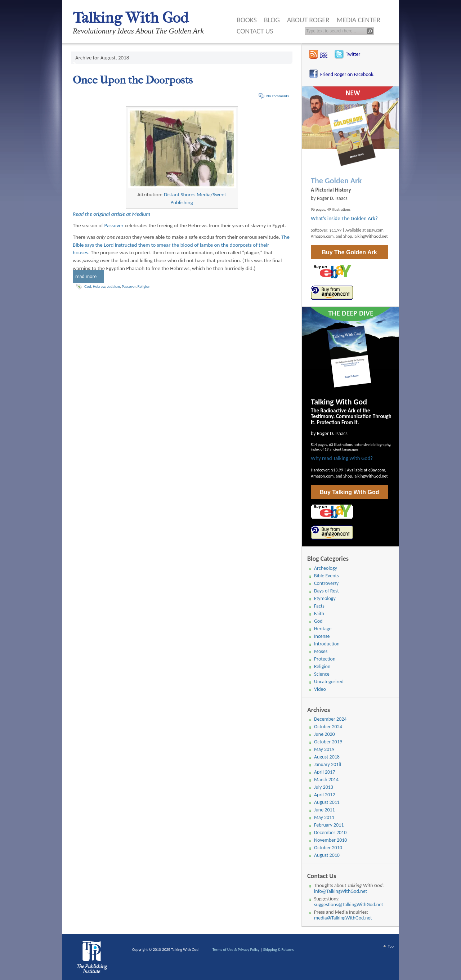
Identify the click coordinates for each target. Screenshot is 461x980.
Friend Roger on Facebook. (347, 74)
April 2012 (325, 795)
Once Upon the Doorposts (133, 80)
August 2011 (327, 802)
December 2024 (330, 719)
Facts (319, 606)
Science (322, 674)
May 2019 (324, 749)
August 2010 (327, 855)
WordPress (93, 959)
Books (247, 20)
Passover (114, 225)
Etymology (325, 598)
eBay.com (375, 230)
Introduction (327, 644)
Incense (322, 636)
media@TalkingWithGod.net (343, 918)
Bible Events (326, 576)
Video (320, 689)
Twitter (353, 54)
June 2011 (325, 810)
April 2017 (325, 772)
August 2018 (327, 757)
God (88, 287)
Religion (144, 287)
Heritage (323, 629)
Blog (272, 20)
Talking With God (131, 18)
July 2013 (324, 787)
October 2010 (328, 848)
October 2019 (328, 742)
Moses (321, 651)
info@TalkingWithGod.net (341, 891)
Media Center (358, 20)
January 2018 (328, 764)
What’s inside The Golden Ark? (344, 218)
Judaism (113, 287)
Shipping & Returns (278, 950)
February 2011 (329, 825)
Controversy (326, 583)
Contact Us (255, 31)
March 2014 (326, 780)
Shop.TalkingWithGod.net (365, 236)
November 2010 (330, 840)
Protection (325, 659)
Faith (319, 614)
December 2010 (330, 833)
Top (391, 946)
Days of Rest (326, 591)
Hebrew (99, 287)
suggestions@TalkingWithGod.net (349, 905)
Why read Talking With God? (342, 458)
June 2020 (325, 734)
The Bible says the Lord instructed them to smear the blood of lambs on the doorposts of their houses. (181, 245)
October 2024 (328, 727)
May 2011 (324, 817)
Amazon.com (322, 236)
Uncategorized (329, 682)
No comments (278, 96)
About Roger (308, 20)
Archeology (326, 568)
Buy (349, 252)
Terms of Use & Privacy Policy (236, 950)
